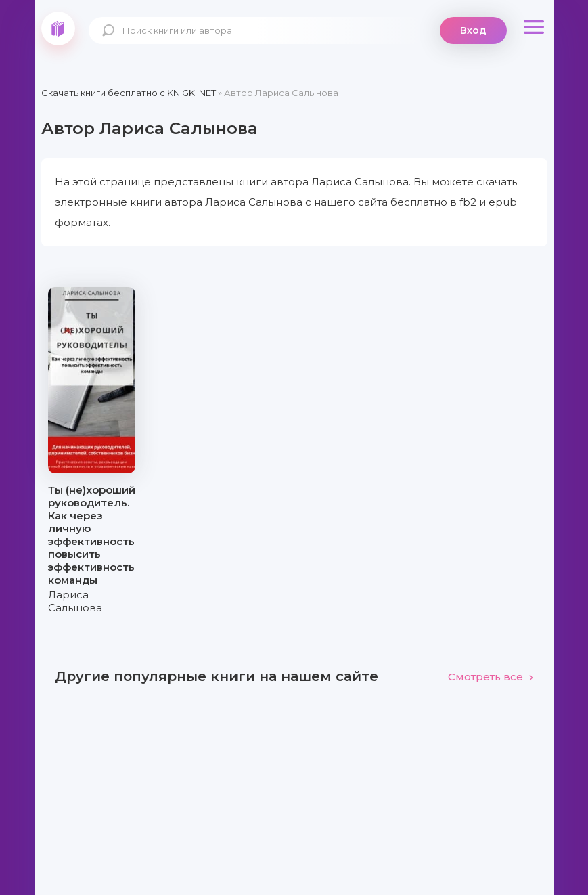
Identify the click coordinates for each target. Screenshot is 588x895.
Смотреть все (491, 677)
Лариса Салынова (75, 601)
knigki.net (58, 28)
